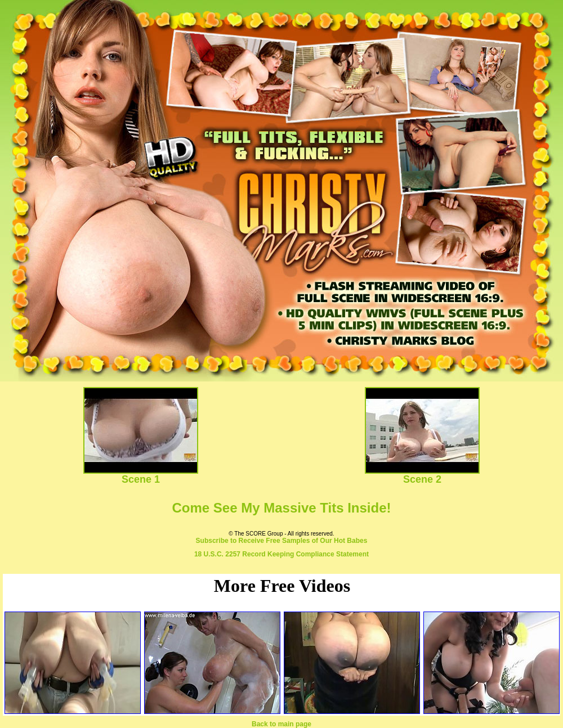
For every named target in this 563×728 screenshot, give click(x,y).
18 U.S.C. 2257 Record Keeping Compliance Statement (281, 554)
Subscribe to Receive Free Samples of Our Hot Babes (282, 541)
